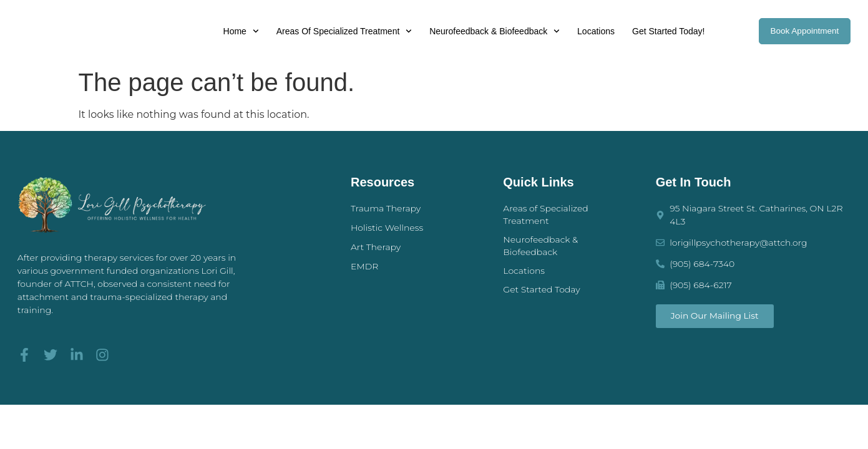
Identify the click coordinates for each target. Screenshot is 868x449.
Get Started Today (541, 289)
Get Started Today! (666, 31)
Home (238, 31)
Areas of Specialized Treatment (342, 31)
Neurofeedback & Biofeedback (492, 31)
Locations (593, 31)
